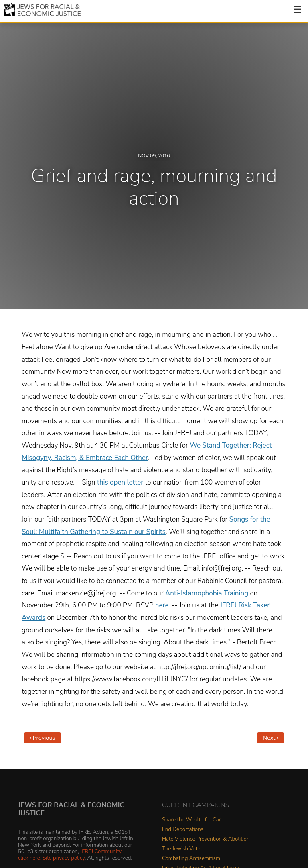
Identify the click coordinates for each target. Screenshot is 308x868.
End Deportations (183, 830)
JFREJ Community (101, 851)
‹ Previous (43, 738)
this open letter (120, 482)
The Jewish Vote (181, 849)
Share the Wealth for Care (193, 820)
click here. (30, 858)
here (162, 605)
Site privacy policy (64, 858)
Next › (271, 738)
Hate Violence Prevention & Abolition (206, 839)
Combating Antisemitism (191, 859)
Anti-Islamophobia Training (207, 593)
